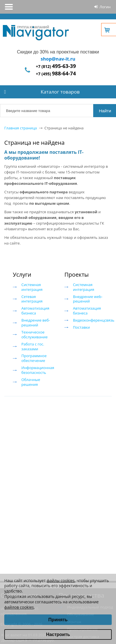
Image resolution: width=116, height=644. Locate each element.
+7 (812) (56, 66)
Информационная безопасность (38, 370)
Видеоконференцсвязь (94, 320)
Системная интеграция (32, 287)
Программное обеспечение (34, 358)
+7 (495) (56, 74)
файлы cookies (61, 580)
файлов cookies (19, 607)
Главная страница (21, 128)
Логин (105, 7)
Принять (58, 620)
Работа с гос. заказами (33, 346)
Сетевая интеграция (32, 299)
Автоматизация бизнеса (35, 311)
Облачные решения (31, 382)
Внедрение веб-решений (36, 323)
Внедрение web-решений (88, 299)
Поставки (81, 327)
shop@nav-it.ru (58, 59)
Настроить (58, 634)
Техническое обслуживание (34, 335)
